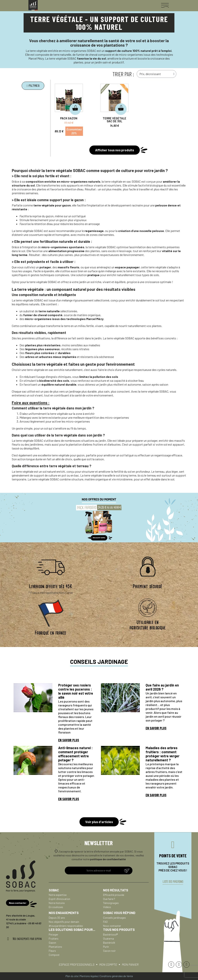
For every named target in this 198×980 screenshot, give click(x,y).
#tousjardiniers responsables (66, 926)
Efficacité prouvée (114, 895)
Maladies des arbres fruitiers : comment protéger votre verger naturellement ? (163, 754)
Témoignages (111, 903)
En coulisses (56, 907)
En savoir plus (69, 740)
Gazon (52, 943)
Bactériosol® (110, 934)
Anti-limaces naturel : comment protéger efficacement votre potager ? (75, 754)
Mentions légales (89, 976)
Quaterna (108, 938)
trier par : (123, 74)
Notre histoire (57, 903)
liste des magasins (173, 882)
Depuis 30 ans (57, 918)
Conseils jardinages (114, 918)
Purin (106, 947)
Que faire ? (109, 899)
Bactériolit (109, 943)
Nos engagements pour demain (27, 939)
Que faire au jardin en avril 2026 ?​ (162, 687)
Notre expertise (58, 895)
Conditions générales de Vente (116, 976)
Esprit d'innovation (59, 899)
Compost (54, 955)
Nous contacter (112, 926)
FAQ (105, 922)
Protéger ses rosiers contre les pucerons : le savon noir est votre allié (76, 691)
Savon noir (109, 951)
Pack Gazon (69, 118)
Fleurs (52, 951)
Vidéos (107, 907)
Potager (53, 934)
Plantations (55, 947)
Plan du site (72, 976)
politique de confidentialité (108, 859)
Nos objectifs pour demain (64, 922)
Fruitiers (54, 938)
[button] (33, 86)
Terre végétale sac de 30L (115, 120)
